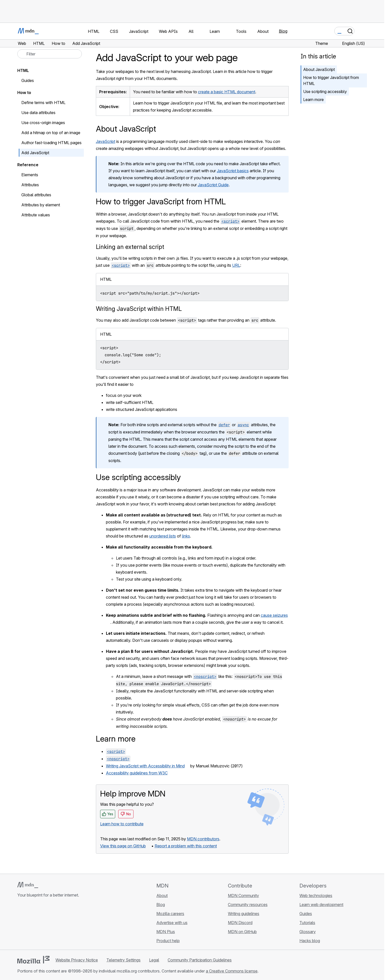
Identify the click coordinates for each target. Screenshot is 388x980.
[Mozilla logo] (33, 960)
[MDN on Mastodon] (47, 925)
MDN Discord (240, 923)
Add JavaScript (35, 153)
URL (236, 265)
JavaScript (106, 141)
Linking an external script (130, 247)
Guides (28, 80)
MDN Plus (166, 932)
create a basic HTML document (227, 92)
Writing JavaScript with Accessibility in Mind (145, 766)
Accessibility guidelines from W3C (137, 773)
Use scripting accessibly (325, 92)
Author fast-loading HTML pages (51, 143)
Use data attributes (38, 113)
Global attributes (36, 195)
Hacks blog (310, 941)
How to (24, 93)
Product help (168, 941)
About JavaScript (319, 69)
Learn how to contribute (122, 824)
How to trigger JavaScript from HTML (331, 80)
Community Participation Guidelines (200, 960)
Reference (28, 165)
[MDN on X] (38, 925)
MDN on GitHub (242, 932)
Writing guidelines (244, 914)
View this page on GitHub (123, 846)
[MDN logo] (28, 885)
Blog (283, 31)
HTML (23, 70)
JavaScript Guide (213, 185)
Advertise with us (172, 923)
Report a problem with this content (186, 846)
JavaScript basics (233, 171)
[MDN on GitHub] (20, 925)
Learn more (313, 100)
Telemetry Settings (123, 960)
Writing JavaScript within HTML (139, 309)
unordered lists (163, 536)
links (186, 536)
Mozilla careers (170, 914)
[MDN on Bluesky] (29, 925)
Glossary (308, 932)
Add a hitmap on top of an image (51, 133)
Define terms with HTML (43, 103)
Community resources (248, 905)
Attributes (30, 185)
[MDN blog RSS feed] (56, 925)
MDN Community (243, 896)
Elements (30, 175)
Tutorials (307, 923)
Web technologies (316, 896)
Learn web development (321, 905)
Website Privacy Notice (77, 960)
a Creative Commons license (232, 971)
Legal (154, 960)
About (162, 896)
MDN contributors (203, 839)
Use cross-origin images (43, 123)
